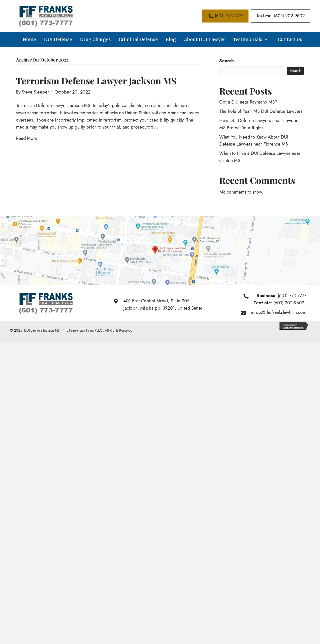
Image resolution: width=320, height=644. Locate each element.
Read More (27, 138)
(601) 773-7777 (292, 296)
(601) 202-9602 (289, 303)
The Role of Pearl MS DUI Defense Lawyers (261, 111)
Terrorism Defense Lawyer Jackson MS (96, 81)
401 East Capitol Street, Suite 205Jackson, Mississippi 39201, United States (163, 304)
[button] (225, 16)
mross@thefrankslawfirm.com (278, 312)
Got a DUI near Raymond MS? (248, 102)
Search (226, 61)
